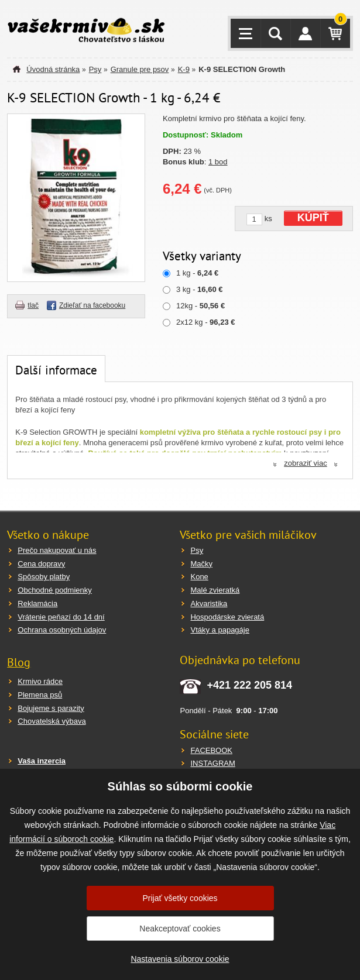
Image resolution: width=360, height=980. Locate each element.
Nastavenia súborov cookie (180, 959)
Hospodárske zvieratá (227, 617)
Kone (199, 577)
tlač (33, 305)
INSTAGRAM (212, 763)
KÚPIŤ (313, 218)
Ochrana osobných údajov (62, 630)
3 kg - (200, 289)
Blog (19, 662)
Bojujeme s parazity (51, 708)
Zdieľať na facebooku (92, 305)
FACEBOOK (211, 750)
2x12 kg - (205, 322)
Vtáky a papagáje (220, 630)
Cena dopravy (41, 564)
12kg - (200, 306)
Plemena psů (40, 695)
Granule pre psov (140, 69)
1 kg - (197, 273)
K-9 (184, 69)
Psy (95, 69)
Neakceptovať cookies (180, 929)
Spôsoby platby (44, 577)
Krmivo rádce (40, 681)
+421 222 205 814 (249, 685)
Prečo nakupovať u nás (57, 550)
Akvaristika (209, 604)
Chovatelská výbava (52, 721)
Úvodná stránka (53, 69)
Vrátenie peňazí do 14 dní (61, 617)
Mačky (201, 564)
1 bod (218, 162)
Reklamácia (37, 604)
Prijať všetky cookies (180, 898)
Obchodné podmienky (54, 590)
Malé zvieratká (215, 590)
